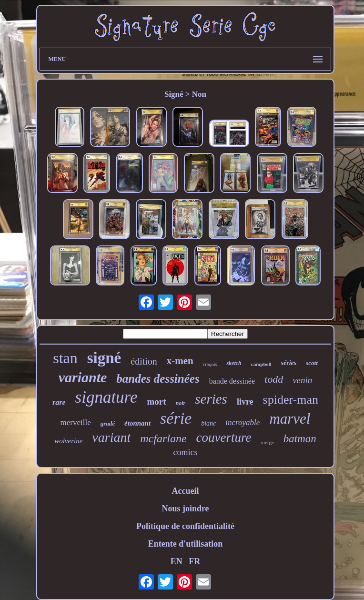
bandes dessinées (158, 379)
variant (111, 437)
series (211, 399)
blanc (208, 423)
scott (312, 363)
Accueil (186, 491)
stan (65, 358)
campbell (261, 364)
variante (83, 377)
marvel (290, 419)
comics (186, 452)
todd (274, 379)
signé (104, 358)
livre (245, 402)
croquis (210, 364)
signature (106, 397)
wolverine (68, 441)
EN (177, 561)
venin (302, 380)
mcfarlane (163, 438)
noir (181, 403)
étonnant (137, 423)
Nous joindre (185, 508)
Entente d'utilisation (186, 544)
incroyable (243, 422)
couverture (224, 437)
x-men (180, 361)
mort (156, 402)
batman (300, 439)
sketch (234, 363)
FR (194, 561)
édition (144, 361)
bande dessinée (232, 381)
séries (289, 363)
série (176, 418)
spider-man (291, 400)
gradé (108, 423)
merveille (76, 422)
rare (59, 402)
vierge (268, 442)
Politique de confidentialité (185, 526)
